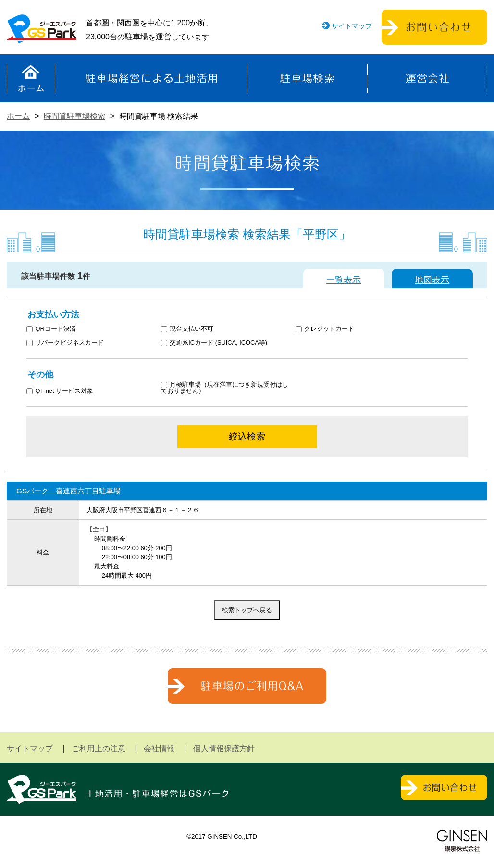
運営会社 (427, 78)
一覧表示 (344, 280)
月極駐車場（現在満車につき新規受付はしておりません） (225, 388)
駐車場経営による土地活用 (151, 78)
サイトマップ (352, 26)
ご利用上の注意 (99, 748)
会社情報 (159, 748)
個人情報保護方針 (224, 748)
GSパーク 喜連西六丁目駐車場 (68, 491)
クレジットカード (325, 329)
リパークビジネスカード (65, 343)
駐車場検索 (307, 78)
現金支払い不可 (187, 329)
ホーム (31, 78)
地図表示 (432, 280)
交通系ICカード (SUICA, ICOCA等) (214, 343)
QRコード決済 (51, 329)
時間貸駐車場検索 (74, 116)
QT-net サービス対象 (66, 391)
